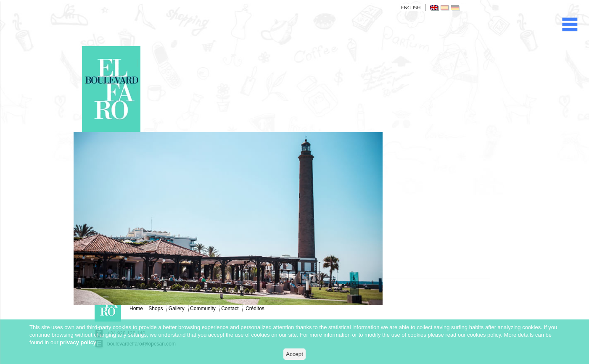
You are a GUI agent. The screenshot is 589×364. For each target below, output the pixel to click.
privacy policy (78, 342)
